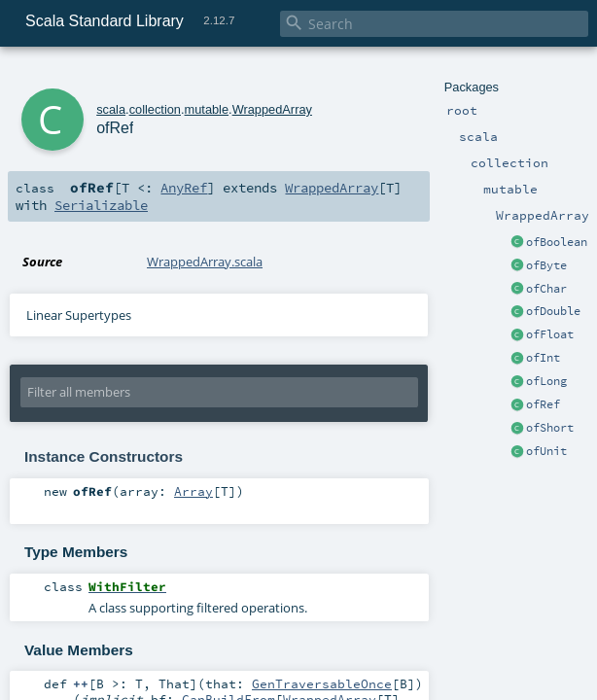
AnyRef (184, 188)
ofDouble (553, 311)
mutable (207, 109)
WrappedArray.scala (205, 262)
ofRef (543, 404)
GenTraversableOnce (322, 683)
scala (111, 109)
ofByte (546, 265)
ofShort (550, 428)
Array (193, 491)
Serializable (101, 205)
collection (155, 109)
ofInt (543, 358)
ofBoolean (557, 242)
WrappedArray (272, 109)
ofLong (546, 381)
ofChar (546, 289)
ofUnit (546, 451)
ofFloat (550, 334)
